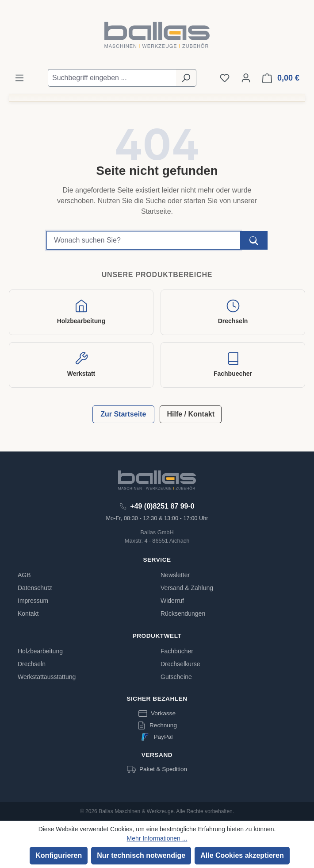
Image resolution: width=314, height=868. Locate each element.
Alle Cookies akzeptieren (242, 855)
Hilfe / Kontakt (191, 414)
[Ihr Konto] (246, 78)
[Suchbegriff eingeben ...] (112, 78)
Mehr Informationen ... (157, 838)
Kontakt (28, 613)
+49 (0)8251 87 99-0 (162, 506)
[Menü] (19, 78)
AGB (24, 575)
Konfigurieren (59, 855)
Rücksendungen (183, 613)
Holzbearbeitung (40, 651)
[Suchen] (186, 78)
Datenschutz (35, 588)
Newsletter (175, 575)
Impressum (33, 601)
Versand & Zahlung (187, 588)
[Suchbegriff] (144, 240)
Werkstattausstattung (47, 677)
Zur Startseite (123, 414)
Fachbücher (177, 651)
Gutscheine (176, 677)
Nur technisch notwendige (141, 855)
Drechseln (32, 664)
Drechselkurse (180, 664)
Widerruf (172, 601)
